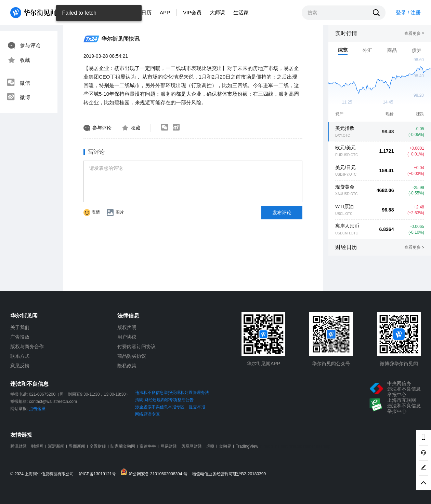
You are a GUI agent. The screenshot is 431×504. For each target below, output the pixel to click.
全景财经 (98, 446)
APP (165, 12)
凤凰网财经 (192, 446)
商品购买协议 (132, 356)
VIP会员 (192, 12)
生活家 (241, 12)
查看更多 (414, 33)
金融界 (225, 446)
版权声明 (127, 327)
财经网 (37, 446)
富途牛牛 (148, 446)
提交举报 (197, 407)
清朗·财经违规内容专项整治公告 (164, 400)
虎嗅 (210, 446)
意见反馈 (20, 366)
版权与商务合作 (27, 346)
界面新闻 (77, 446)
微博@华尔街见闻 (399, 364)
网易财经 (169, 446)
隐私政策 (127, 366)
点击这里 (37, 409)
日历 (146, 12)
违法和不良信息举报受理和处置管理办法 (172, 393)
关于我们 (20, 327)
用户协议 (127, 337)
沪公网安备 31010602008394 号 (155, 472)
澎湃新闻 (56, 446)
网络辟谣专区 (147, 414)
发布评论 (282, 213)
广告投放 (20, 337)
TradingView (247, 446)
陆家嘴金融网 (123, 446)
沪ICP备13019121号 (99, 474)
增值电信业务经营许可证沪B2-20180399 (229, 474)
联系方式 (20, 356)
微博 (18, 97)
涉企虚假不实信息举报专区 (160, 407)
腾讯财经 (18, 446)
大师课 (217, 12)
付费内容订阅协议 (136, 346)
